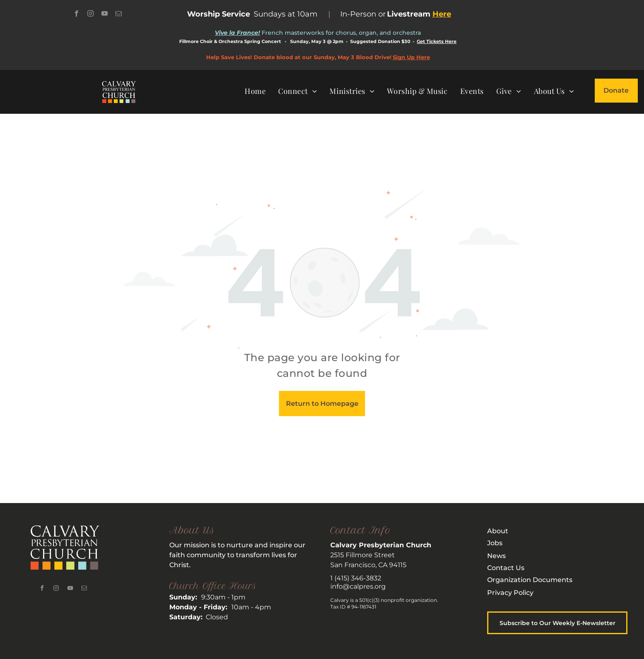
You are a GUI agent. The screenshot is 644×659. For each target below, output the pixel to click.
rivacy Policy (513, 593)
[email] (119, 14)
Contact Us (506, 568)
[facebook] (76, 14)
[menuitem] (255, 91)
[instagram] (90, 14)
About (498, 531)
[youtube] (105, 14)
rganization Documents (532, 580)
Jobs (495, 543)
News (496, 556)
